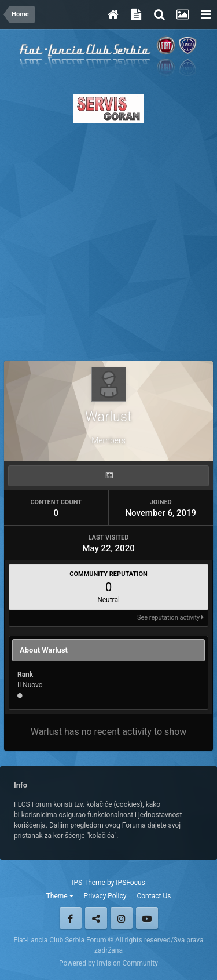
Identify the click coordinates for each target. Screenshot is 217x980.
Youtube (147, 918)
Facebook (71, 918)
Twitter (96, 918)
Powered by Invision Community (108, 963)
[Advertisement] (108, 238)
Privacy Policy (105, 896)
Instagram (122, 918)
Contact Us (154, 896)
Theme (60, 896)
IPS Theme (89, 883)
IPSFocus (130, 883)
